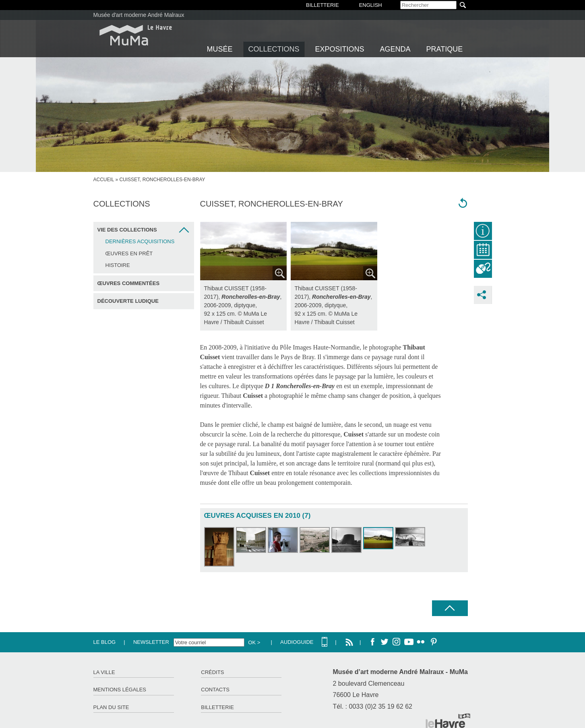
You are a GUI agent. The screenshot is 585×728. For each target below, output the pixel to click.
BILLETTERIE (322, 5)
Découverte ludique (128, 301)
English (371, 5)
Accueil (104, 180)
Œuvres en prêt (129, 253)
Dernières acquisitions (140, 241)
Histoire (118, 265)
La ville (104, 672)
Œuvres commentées (129, 283)
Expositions (340, 49)
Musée (220, 49)
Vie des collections (127, 230)
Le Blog (105, 642)
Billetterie (217, 707)
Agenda (395, 49)
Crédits (212, 672)
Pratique (445, 49)
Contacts (215, 690)
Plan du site (111, 707)
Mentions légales (120, 690)
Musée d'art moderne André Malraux (139, 15)
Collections (274, 49)
